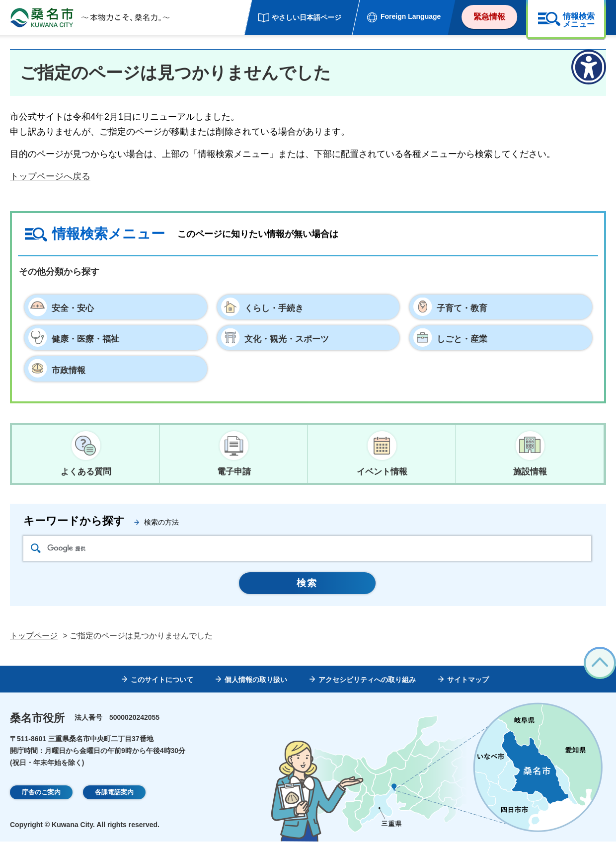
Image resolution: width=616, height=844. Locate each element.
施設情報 (530, 471)
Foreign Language (411, 16)
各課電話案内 (114, 794)
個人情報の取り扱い (256, 682)
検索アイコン (36, 549)
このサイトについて (162, 682)
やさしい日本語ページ (307, 17)
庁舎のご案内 (41, 794)
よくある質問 (86, 471)
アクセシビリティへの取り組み (367, 682)
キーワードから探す (74, 522)
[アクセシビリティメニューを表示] (589, 67)
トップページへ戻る (50, 176)
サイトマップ (468, 682)
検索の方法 (161, 523)
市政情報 (70, 369)
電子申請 (234, 471)
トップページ (34, 638)
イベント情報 (382, 471)
